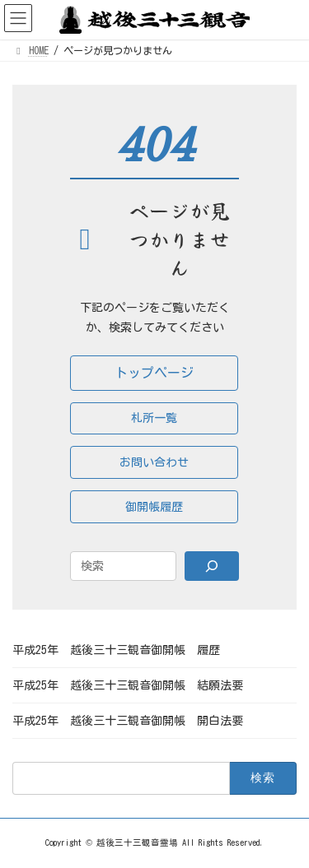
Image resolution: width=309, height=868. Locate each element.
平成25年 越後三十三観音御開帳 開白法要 (128, 721)
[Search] (212, 566)
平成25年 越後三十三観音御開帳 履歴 (116, 650)
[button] (154, 373)
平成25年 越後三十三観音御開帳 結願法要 (128, 685)
